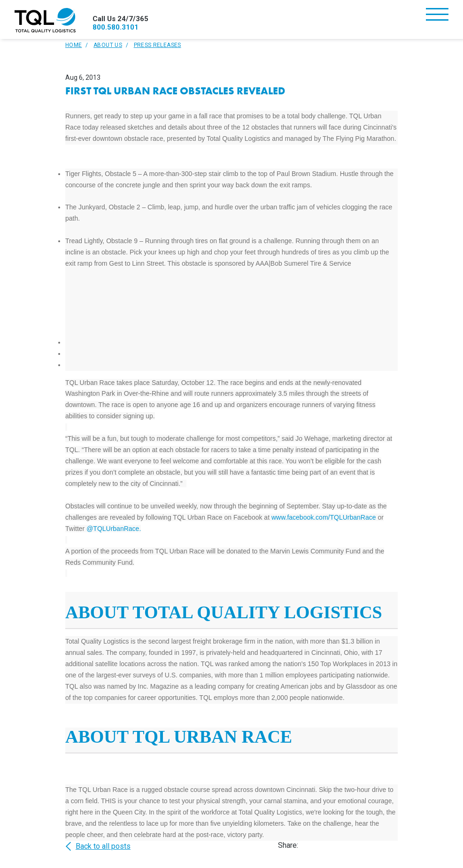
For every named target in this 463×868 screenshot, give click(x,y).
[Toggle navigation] (437, 15)
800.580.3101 (116, 27)
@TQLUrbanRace (113, 529)
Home (73, 45)
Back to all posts (98, 846)
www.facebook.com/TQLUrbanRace (324, 517)
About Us (108, 45)
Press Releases (158, 45)
